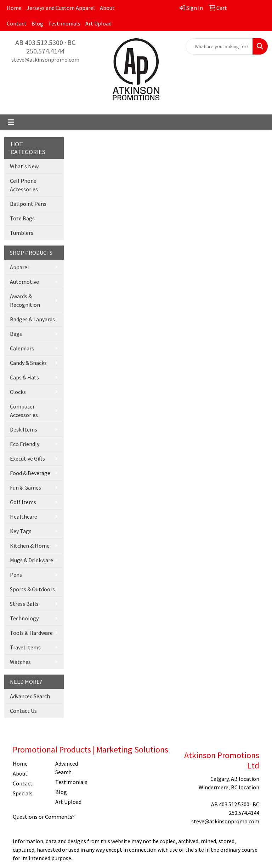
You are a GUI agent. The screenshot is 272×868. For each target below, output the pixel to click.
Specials (23, 793)
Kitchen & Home (30, 546)
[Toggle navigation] (11, 122)
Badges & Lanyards (32, 319)
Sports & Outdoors (32, 589)
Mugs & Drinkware (32, 560)
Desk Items (24, 429)
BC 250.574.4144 (51, 47)
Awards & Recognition (25, 300)
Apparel (19, 267)
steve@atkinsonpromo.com (45, 60)
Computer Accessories (24, 411)
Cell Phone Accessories (24, 185)
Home (14, 8)
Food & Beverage (30, 473)
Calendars (22, 348)
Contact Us (23, 711)
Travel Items (25, 647)
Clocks (18, 392)
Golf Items (23, 502)
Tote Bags (22, 218)
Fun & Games (25, 487)
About (107, 8)
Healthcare (24, 517)
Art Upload (98, 23)
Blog (37, 23)
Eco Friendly (25, 444)
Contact (17, 23)
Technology (24, 618)
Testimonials (64, 23)
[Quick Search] (219, 46)
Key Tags (21, 531)
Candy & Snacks (28, 363)
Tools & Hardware (31, 633)
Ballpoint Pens (28, 204)
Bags (16, 334)
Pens (16, 575)
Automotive (24, 282)
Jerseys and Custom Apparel (61, 8)
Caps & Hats (24, 377)
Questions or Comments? (44, 817)
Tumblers (22, 233)
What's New (24, 166)
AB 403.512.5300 (39, 42)
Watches (20, 662)
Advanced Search (30, 696)
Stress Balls (24, 604)
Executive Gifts (27, 458)
